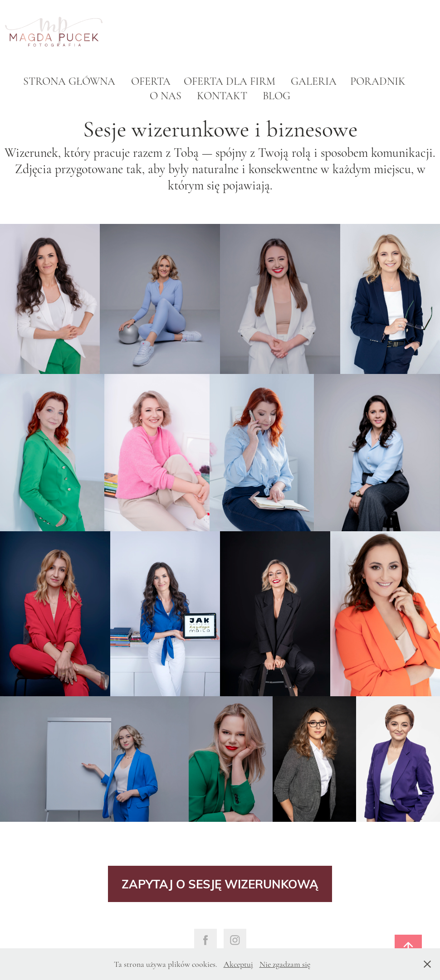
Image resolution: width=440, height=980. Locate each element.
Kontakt (222, 96)
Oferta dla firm (230, 81)
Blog (276, 96)
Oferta (151, 81)
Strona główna (69, 81)
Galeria (314, 81)
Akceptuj (238, 964)
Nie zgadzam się (285, 964)
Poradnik (378, 81)
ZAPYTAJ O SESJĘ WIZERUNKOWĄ (220, 884)
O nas (166, 96)
